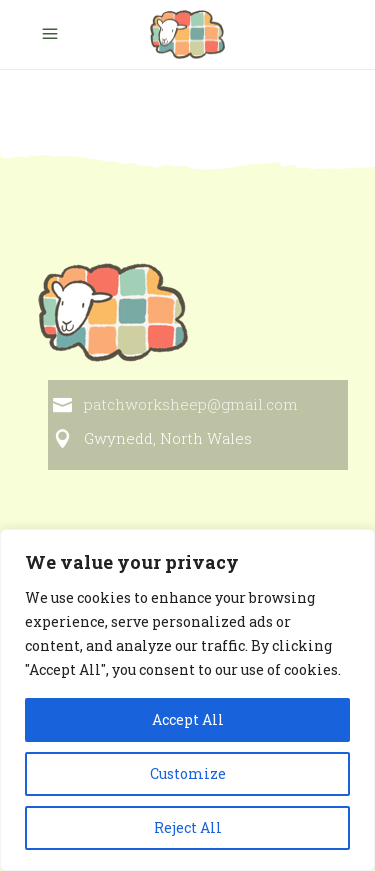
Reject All (188, 827)
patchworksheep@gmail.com (191, 404)
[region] (187, 700)
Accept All (188, 719)
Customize (188, 773)
